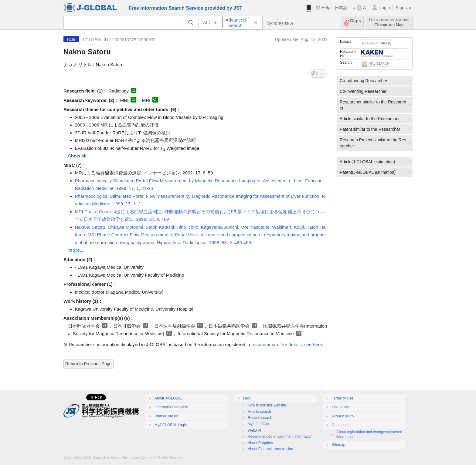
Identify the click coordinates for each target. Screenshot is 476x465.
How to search (259, 412)
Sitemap (338, 445)
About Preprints (260, 443)
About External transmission (270, 449)
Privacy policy (343, 416)
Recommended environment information (280, 436)
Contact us (340, 425)
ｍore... (76, 250)
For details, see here (301, 344)
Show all (77, 156)
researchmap (265, 344)
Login (384, 8)
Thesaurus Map (389, 23)
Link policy (340, 407)
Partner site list (167, 416)
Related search (260, 418)
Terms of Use (343, 398)
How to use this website (267, 405)
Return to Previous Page (88, 364)
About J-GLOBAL (169, 398)
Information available (171, 407)
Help (326, 8)
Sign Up (403, 8)
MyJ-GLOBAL (259, 424)
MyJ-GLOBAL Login (171, 425)
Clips (356, 23)
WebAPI (254, 430)
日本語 (341, 8)
